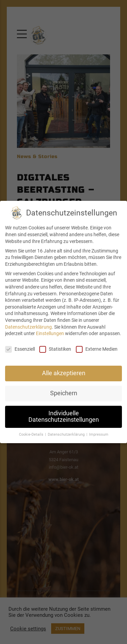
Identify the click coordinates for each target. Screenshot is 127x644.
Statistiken (55, 349)
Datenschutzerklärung (28, 327)
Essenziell (20, 349)
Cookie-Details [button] (32, 434)
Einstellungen (50, 333)
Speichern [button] (64, 393)
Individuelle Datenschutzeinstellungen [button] (64, 417)
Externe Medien (97, 349)
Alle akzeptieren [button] (64, 373)
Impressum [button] (99, 434)
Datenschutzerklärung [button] (67, 434)
